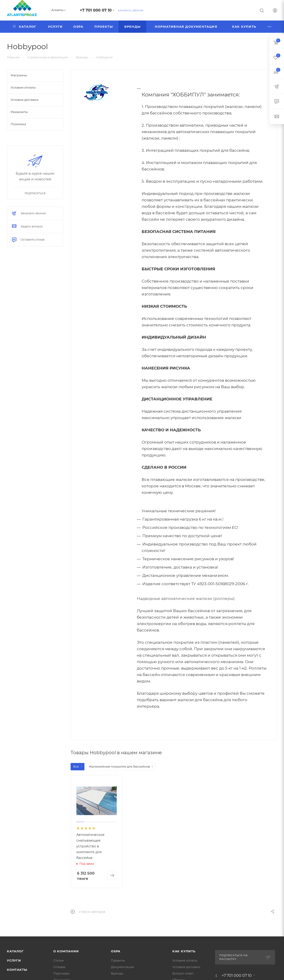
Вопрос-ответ (183, 973)
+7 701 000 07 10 (96, 10)
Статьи (58, 960)
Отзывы (59, 967)
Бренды (117, 973)
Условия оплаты (185, 960)
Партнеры (61, 973)
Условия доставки (186, 967)
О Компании (66, 951)
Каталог (15, 951)
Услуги (14, 960)
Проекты (118, 960)
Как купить (184, 951)
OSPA (116, 951)
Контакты (17, 970)
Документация (123, 967)
